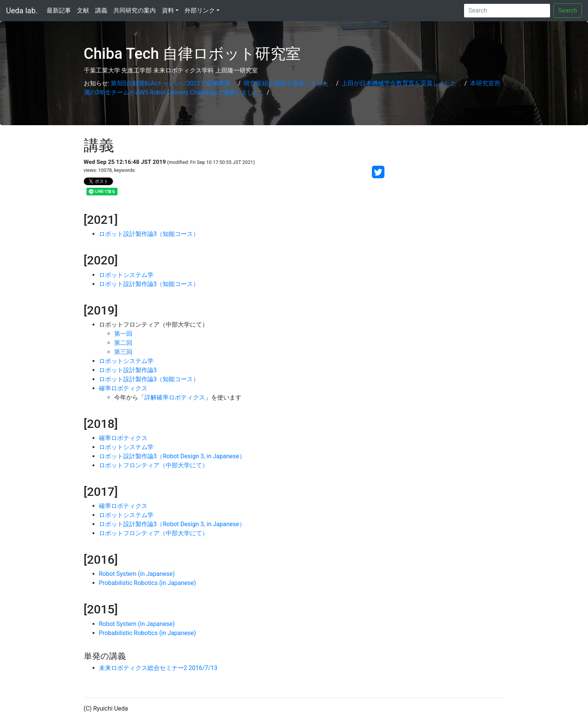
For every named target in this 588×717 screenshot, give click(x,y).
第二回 (123, 343)
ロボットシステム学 (126, 275)
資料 (168, 10)
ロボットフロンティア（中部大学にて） (154, 465)
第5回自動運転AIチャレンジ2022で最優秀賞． (174, 83)
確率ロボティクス (123, 388)
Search (568, 10)
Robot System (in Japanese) (137, 574)
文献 (83, 10)
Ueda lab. (22, 11)
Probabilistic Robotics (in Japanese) (147, 583)
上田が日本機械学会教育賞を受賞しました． (402, 83)
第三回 (123, 352)
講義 (101, 10)
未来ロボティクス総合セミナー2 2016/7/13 (158, 668)
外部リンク (200, 10)
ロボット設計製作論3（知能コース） (149, 234)
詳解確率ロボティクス (175, 397)
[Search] (507, 11)
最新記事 (59, 10)
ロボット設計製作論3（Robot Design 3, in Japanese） (172, 456)
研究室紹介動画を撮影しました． (289, 83)
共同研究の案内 (135, 10)
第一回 (123, 334)
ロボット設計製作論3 (128, 370)
